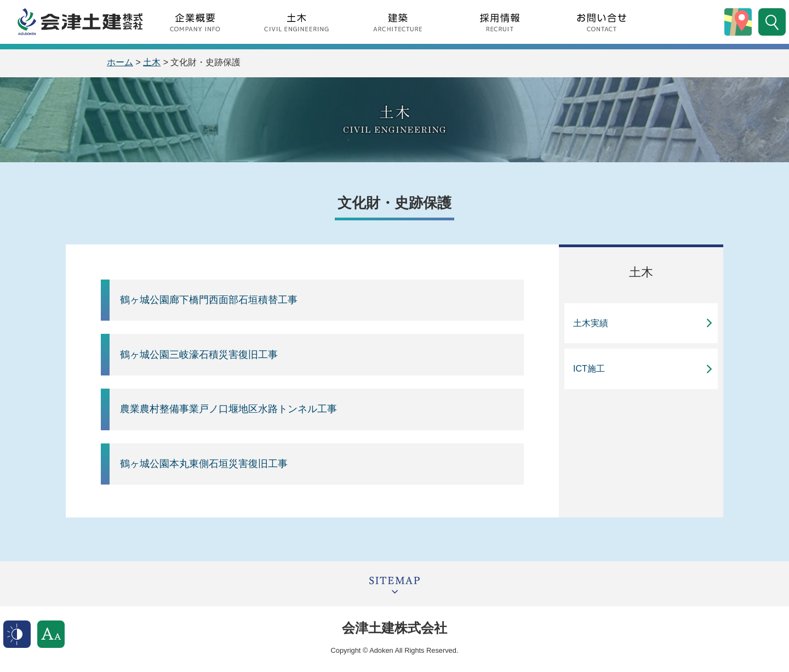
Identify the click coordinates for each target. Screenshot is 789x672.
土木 (152, 62)
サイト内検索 (772, 22)
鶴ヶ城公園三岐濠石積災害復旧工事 (199, 355)
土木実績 (591, 323)
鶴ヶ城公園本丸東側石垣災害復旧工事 (204, 464)
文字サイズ (51, 634)
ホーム (120, 62)
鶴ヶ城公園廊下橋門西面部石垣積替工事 (209, 300)
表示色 (17, 634)
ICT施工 (589, 369)
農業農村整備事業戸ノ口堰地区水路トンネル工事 (228, 409)
